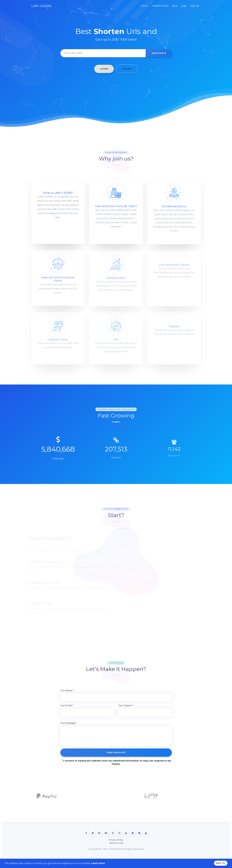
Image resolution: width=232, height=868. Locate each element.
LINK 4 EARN (41, 6)
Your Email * (67, 705)
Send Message (116, 752)
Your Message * (69, 723)
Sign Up (127, 69)
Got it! (221, 863)
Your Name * (67, 690)
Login (104, 69)
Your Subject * (126, 705)
